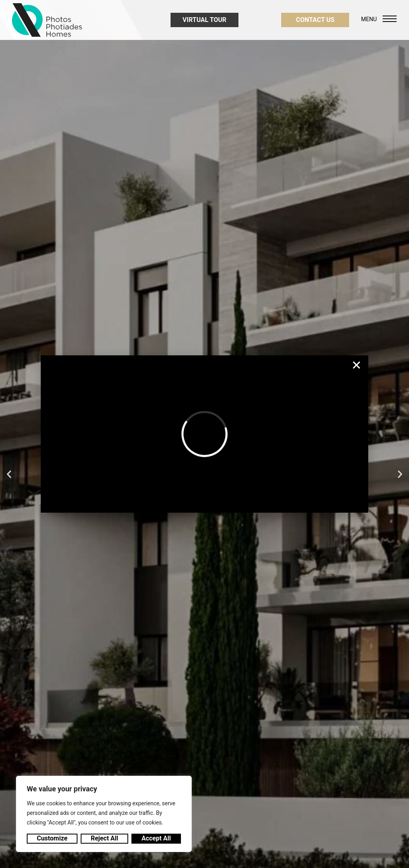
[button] (356, 365)
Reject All (104, 838)
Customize (52, 838)
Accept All (156, 838)
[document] (204, 434)
